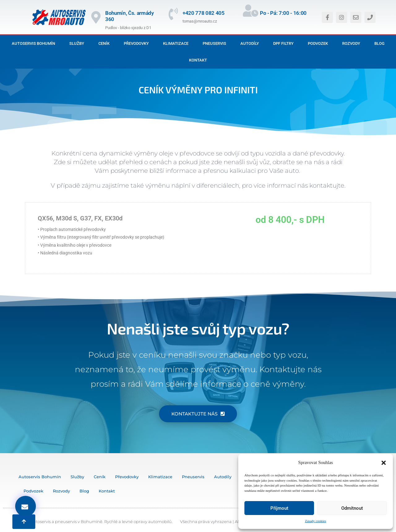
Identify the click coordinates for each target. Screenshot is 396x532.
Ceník (104, 43)
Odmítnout (352, 508)
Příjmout (279, 508)
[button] (384, 463)
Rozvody (351, 43)
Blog (379, 43)
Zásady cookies (316, 521)
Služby (77, 43)
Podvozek (318, 43)
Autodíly (250, 43)
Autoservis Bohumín (33, 43)
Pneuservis (214, 43)
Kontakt (198, 60)
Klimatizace (176, 43)
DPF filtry (283, 43)
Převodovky (136, 43)
